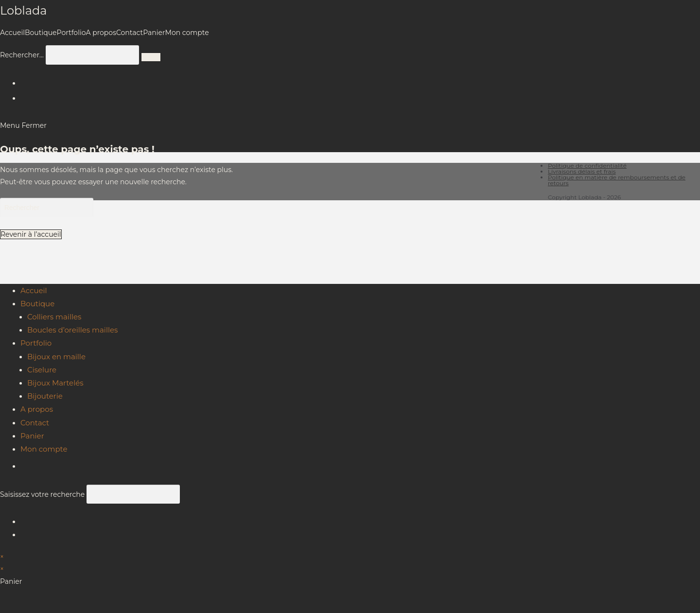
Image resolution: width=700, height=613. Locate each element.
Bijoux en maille (56, 357)
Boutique (37, 304)
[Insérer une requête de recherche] (47, 208)
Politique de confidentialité (587, 166)
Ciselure (42, 370)
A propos (37, 409)
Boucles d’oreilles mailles (72, 330)
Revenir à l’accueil (31, 234)
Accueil (34, 290)
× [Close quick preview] (2, 557)
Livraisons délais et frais (582, 171)
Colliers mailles (54, 317)
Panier (32, 436)
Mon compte (44, 449)
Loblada (23, 10)
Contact (35, 423)
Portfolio (36, 343)
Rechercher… (22, 55)
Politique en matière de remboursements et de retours (617, 180)
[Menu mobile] (23, 125)
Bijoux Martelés (55, 383)
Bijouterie (45, 396)
